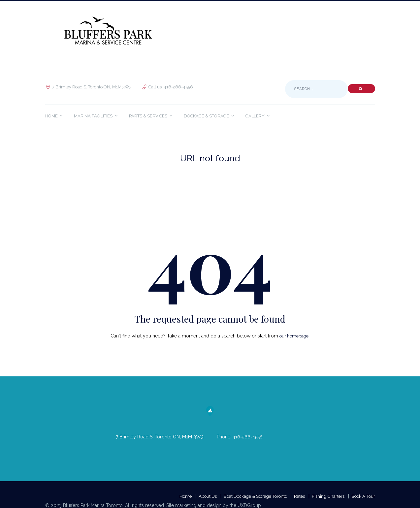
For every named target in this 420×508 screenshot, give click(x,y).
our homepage (294, 336)
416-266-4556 (248, 437)
